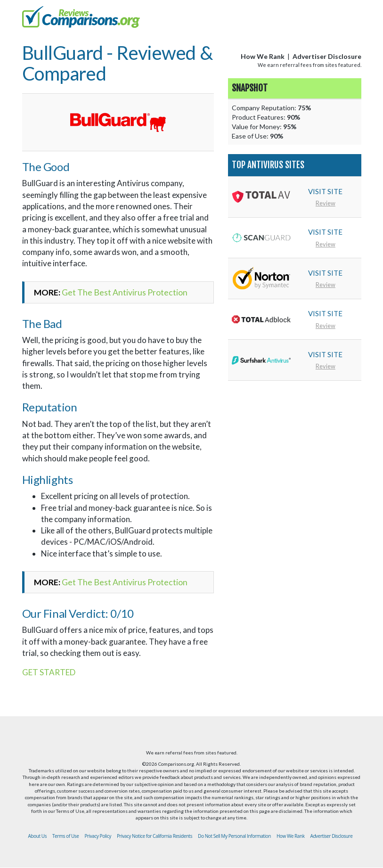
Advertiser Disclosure (327, 56)
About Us (37, 836)
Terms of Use (65, 836)
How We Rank (263, 56)
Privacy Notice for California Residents (155, 836)
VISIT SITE (325, 191)
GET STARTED (49, 672)
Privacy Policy (98, 836)
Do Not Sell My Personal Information (234, 836)
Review (326, 203)
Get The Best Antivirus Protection (125, 292)
